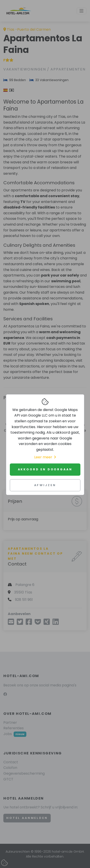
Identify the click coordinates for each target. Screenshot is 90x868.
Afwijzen (45, 485)
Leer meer (45, 457)
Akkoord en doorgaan (45, 469)
